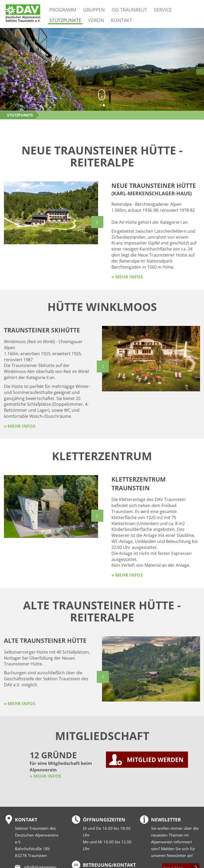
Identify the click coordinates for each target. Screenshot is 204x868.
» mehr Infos (127, 277)
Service (163, 10)
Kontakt (122, 20)
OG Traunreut (129, 10)
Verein (96, 20)
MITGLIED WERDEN (155, 760)
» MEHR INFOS (45, 776)
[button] (15, 69)
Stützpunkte (65, 20)
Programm (63, 10)
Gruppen (94, 10)
